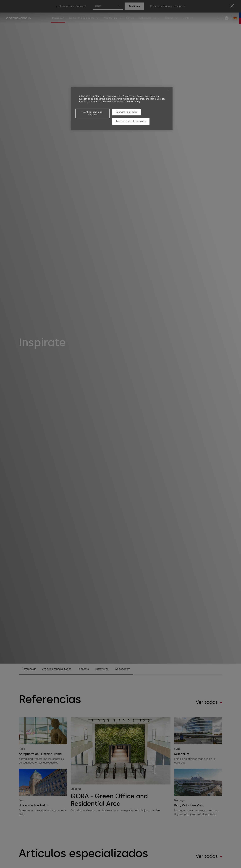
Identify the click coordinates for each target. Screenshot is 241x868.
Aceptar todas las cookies (131, 121)
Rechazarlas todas (127, 112)
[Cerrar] (168, 91)
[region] (122, 108)
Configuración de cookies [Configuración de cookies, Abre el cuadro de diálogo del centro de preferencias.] (92, 113)
